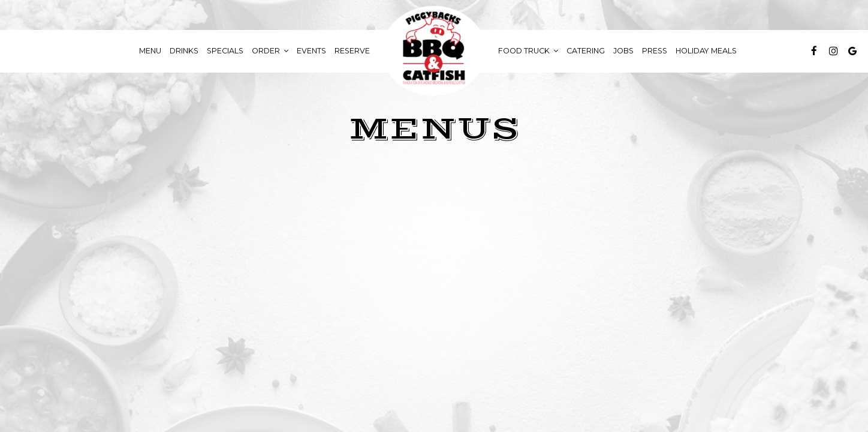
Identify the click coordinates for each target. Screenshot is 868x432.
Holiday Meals (706, 51)
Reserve (352, 51)
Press (655, 51)
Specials (225, 51)
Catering (586, 51)
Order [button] (270, 51)
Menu (150, 51)
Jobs (623, 51)
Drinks (184, 51)
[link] (434, 51)
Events (311, 51)
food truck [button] (528, 51)
